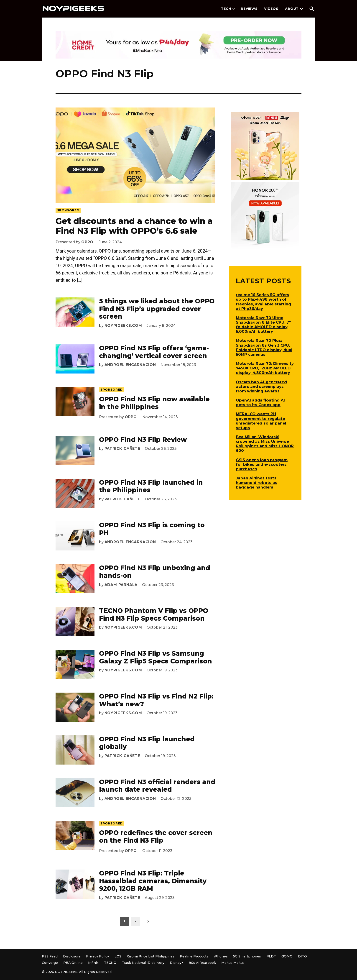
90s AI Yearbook (202, 963)
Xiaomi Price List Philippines (151, 956)
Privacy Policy (98, 956)
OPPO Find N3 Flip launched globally (147, 743)
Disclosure (72, 956)
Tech (226, 9)
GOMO (287, 956)
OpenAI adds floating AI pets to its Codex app (260, 402)
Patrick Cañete (122, 449)
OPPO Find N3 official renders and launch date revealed (157, 786)
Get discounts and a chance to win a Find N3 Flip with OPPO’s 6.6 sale (134, 226)
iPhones (221, 956)
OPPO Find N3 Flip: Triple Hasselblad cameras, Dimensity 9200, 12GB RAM (153, 881)
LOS (118, 956)
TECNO (110, 963)
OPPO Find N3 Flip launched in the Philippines (151, 486)
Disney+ (177, 963)
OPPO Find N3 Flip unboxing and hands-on (155, 572)
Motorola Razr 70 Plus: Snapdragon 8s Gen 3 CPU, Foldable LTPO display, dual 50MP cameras (264, 347)
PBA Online (73, 963)
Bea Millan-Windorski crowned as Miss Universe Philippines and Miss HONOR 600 (265, 444)
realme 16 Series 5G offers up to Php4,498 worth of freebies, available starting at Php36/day (263, 302)
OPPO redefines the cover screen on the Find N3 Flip (156, 837)
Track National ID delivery (143, 963)
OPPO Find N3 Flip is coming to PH (152, 529)
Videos (271, 9)
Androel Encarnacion (130, 365)
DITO (302, 956)
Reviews (249, 9)
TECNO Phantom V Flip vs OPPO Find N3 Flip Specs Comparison (154, 614)
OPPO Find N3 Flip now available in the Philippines (154, 403)
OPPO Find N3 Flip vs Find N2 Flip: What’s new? (156, 700)
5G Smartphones (247, 956)
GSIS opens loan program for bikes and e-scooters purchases (262, 464)
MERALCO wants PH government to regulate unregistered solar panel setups (261, 421)
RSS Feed (50, 956)
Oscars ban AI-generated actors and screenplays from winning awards (261, 386)
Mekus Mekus (233, 963)
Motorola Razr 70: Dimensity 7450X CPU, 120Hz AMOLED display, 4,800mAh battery (265, 368)
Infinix (93, 963)
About (292, 9)
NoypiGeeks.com (123, 326)
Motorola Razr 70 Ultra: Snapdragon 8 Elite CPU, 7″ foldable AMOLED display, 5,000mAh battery (263, 325)
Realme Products (194, 956)
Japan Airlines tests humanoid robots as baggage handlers (257, 483)
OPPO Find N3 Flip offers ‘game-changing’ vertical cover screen (154, 352)
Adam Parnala (121, 585)
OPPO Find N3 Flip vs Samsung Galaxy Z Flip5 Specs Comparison (156, 657)
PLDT (271, 956)
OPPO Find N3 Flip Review (143, 440)
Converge (50, 963)
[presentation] (234, 9)
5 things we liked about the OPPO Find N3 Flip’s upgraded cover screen (157, 309)
